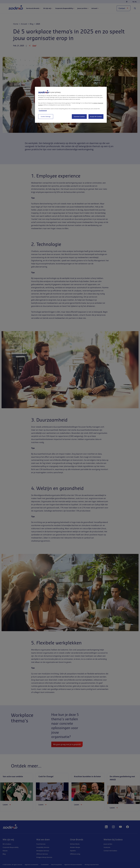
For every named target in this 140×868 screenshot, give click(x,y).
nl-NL (135, 2)
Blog (4, 854)
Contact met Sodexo (110, 851)
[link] (17, 792)
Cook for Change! (46, 776)
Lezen (7, 805)
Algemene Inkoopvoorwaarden (73, 865)
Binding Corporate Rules (92, 865)
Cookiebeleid (45, 865)
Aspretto (73, 851)
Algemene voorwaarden (32, 865)
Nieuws (5, 851)
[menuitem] (33, 8)
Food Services (41, 844)
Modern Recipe (75, 847)
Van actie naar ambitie (13, 776)
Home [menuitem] (13, 8)
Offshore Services (42, 854)
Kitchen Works (75, 844)
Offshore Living (75, 854)
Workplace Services (43, 851)
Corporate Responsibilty (11, 847)
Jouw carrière (108, 844)
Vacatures (107, 847)
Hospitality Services (43, 847)
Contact (124, 8)
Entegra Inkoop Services (44, 857)
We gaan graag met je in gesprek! (67, 744)
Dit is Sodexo (7, 844)
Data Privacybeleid (56, 865)
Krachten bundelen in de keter (87, 776)
